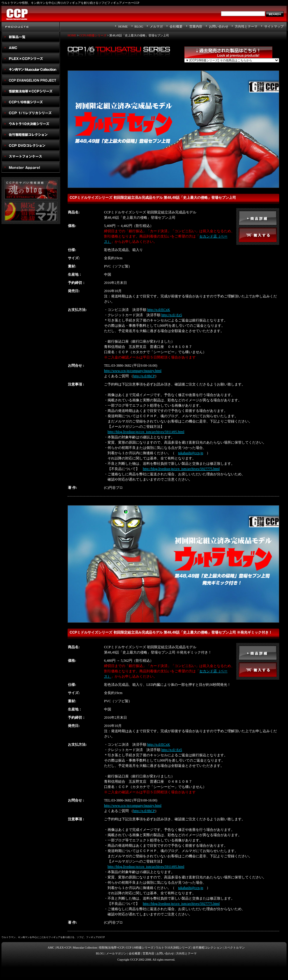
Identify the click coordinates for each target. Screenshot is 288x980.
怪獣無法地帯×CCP (111, 948)
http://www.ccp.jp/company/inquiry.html (133, 371)
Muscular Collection (85, 948)
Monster (31, 167)
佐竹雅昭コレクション (207, 948)
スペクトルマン (31, 145)
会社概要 (176, 26)
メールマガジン (116, 953)
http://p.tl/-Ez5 (172, 315)
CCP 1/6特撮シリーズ (140, 948)
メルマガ (156, 26)
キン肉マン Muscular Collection (31, 69)
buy (258, 235)
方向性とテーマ (246, 26)
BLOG (139, 26)
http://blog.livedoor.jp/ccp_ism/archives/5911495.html (146, 432)
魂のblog (31, 190)
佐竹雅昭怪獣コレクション (31, 135)
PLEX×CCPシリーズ (31, 59)
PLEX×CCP (64, 948)
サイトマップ (274, 26)
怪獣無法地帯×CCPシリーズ (31, 91)
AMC (31, 48)
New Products (31, 37)
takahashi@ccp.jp (191, 453)
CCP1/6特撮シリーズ (31, 102)
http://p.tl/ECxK (159, 310)
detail (258, 218)
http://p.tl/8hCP (144, 376)
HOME (123, 26)
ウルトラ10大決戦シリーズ (31, 124)
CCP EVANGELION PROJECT (31, 80)
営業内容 (196, 26)
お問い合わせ (219, 26)
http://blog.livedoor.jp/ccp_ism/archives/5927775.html (181, 469)
